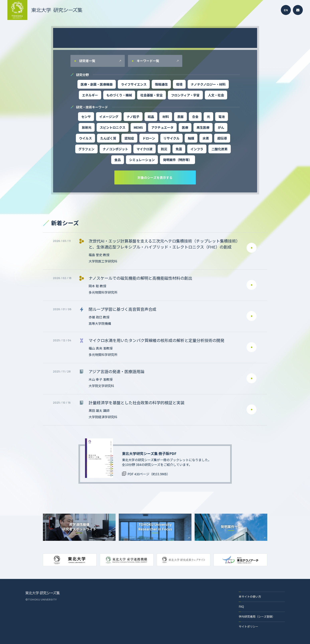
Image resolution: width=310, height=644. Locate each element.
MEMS (138, 127)
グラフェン (86, 149)
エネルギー (90, 95)
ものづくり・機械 (119, 95)
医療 (185, 127)
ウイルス (85, 138)
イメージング (109, 117)
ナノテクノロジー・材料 (208, 84)
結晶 (151, 117)
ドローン (149, 138)
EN (286, 10)
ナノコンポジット (115, 149)
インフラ (197, 149)
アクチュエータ (162, 127)
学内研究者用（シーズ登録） (257, 616)
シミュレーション (142, 160)
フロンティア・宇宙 (185, 95)
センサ (86, 117)
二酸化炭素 (220, 149)
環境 (179, 84)
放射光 (87, 127)
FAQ (241, 606)
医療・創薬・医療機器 (97, 84)
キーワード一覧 (148, 61)
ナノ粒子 (133, 117)
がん (221, 127)
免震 (179, 149)
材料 (166, 117)
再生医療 (203, 127)
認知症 (129, 138)
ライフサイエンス (134, 84)
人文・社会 (216, 95)
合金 (195, 117)
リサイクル (171, 138)
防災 (164, 149)
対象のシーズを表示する (155, 177)
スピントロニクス (113, 127)
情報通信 (161, 84)
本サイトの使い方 (250, 596)
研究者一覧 (87, 61)
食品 (118, 160)
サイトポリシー (249, 626)
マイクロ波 (145, 149)
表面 (180, 117)
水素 (206, 138)
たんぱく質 (108, 138)
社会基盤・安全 (152, 95)
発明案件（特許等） (177, 160)
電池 (222, 117)
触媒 (191, 138)
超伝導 (222, 138)
